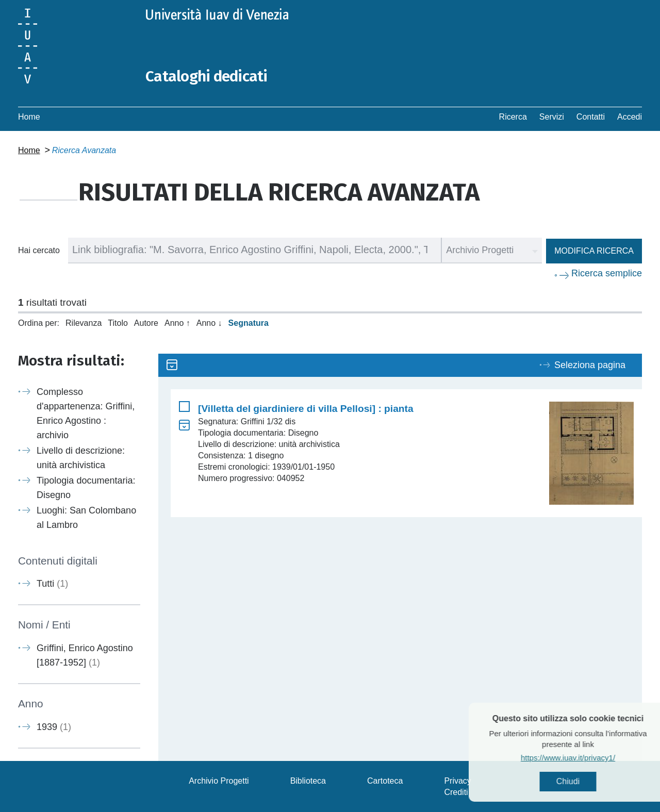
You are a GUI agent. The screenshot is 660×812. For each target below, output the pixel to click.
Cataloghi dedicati (207, 76)
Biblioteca (308, 780)
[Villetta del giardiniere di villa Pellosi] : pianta (306, 408)
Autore (146, 322)
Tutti (52, 584)
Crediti (456, 792)
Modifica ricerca (594, 250)
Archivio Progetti (219, 780)
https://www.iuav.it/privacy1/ (585, 758)
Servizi (552, 116)
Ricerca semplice (607, 273)
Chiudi (585, 781)
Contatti (591, 116)
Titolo (118, 322)
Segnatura (249, 322)
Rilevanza (84, 322)
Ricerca (513, 116)
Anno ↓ (209, 322)
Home (29, 116)
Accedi (630, 116)
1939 (54, 726)
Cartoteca (385, 780)
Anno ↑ (177, 322)
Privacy (457, 780)
